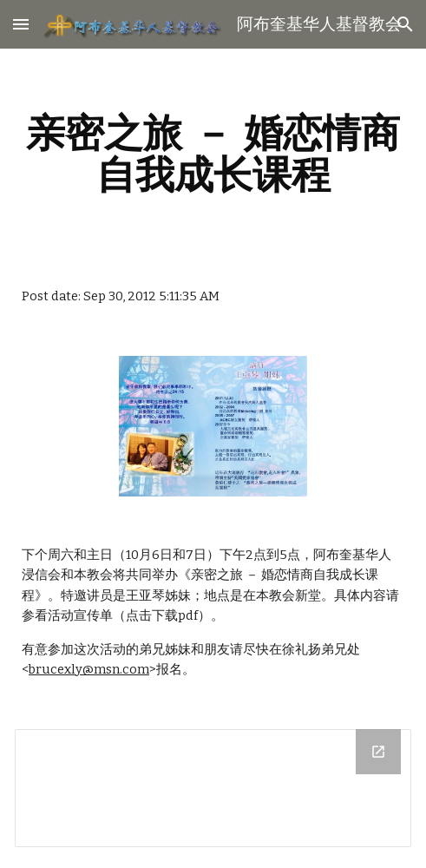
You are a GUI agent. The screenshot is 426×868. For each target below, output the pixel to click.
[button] (21, 24)
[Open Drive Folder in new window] (378, 752)
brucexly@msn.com (89, 669)
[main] (213, 154)
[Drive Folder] (213, 789)
